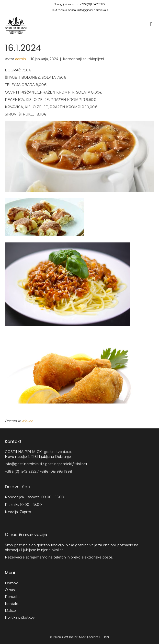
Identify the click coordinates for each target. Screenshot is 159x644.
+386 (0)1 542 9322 (21, 471)
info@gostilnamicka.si (93, 10)
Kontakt (12, 604)
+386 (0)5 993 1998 (56, 471)
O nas (10, 590)
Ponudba (13, 597)
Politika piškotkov (20, 617)
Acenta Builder (99, 637)
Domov (11, 583)
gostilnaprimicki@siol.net (66, 464)
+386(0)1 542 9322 (93, 4)
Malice (28, 421)
